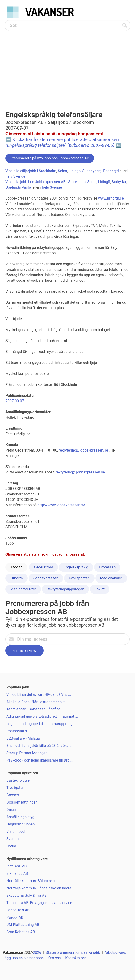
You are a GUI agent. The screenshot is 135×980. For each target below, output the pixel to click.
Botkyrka (119, 182)
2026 (37, 952)
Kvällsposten (79, 578)
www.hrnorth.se (111, 198)
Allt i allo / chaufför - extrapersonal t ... (37, 702)
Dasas (11, 810)
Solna (62, 171)
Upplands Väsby (19, 187)
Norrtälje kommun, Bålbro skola (32, 881)
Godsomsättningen (22, 802)
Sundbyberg (92, 171)
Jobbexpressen (46, 578)
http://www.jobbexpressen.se (61, 505)
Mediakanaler (111, 578)
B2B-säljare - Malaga (23, 738)
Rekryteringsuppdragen (66, 589)
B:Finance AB (17, 874)
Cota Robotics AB (21, 932)
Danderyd (111, 171)
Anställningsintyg (20, 817)
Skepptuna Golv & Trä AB (27, 895)
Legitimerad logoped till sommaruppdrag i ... (42, 724)
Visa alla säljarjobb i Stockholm (31, 171)
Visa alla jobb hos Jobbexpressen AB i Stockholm (46, 182)
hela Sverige (15, 176)
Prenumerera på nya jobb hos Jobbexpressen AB (50, 158)
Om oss (55, 958)
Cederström (43, 567)
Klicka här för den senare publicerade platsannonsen (62, 142)
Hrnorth (17, 578)
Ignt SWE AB (17, 866)
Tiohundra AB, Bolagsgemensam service (39, 903)
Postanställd (17, 731)
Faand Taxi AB (18, 910)
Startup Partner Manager (27, 753)
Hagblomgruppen (21, 824)
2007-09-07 (15, 401)
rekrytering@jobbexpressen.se (83, 450)
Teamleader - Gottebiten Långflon (34, 709)
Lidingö (75, 171)
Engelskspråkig (76, 567)
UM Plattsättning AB (23, 925)
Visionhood (16, 832)
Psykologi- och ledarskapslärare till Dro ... (40, 760)
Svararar (13, 839)
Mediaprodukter (23, 589)
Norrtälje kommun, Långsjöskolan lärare (39, 888)
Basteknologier (19, 780)
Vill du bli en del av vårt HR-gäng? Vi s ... (39, 695)
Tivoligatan (15, 788)
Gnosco (13, 795)
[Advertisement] (67, 65)
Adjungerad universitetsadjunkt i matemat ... (42, 716)
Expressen (107, 567)
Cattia (11, 846)
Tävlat (100, 589)
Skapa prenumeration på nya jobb (73, 952)
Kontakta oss (76, 958)
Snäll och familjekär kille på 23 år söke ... (39, 746)
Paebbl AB (15, 917)
